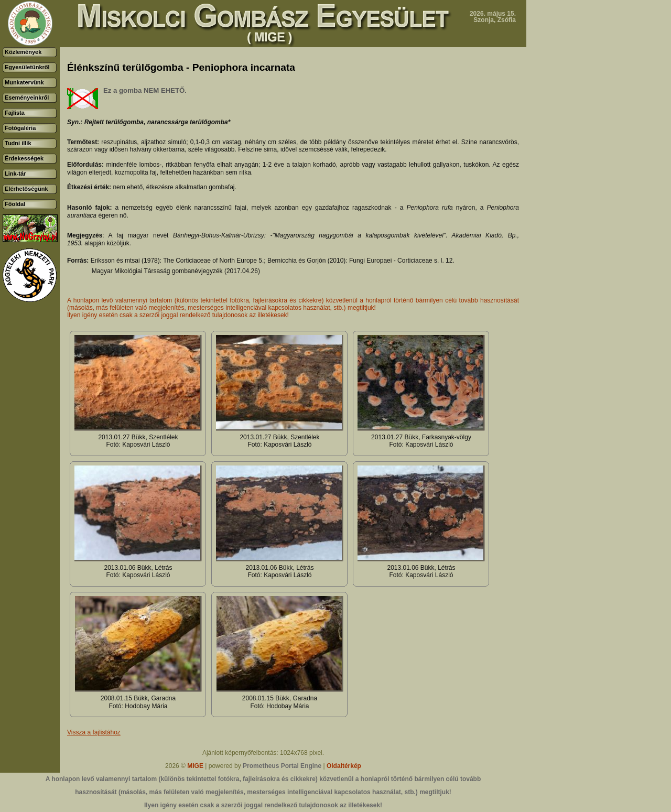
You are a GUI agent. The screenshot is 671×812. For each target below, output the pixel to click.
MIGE (195, 766)
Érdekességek (24, 158)
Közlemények (23, 52)
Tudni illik (18, 143)
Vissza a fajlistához (94, 732)
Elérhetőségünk (26, 189)
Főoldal (15, 204)
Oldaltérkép (344, 766)
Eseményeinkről (27, 98)
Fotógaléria (20, 128)
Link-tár (15, 174)
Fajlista (15, 113)
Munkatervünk (24, 82)
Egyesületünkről (27, 67)
